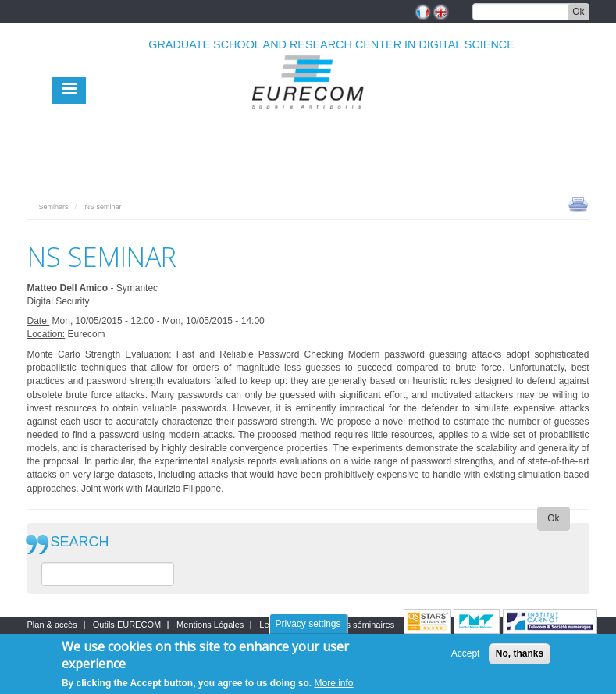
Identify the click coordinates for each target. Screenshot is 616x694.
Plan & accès (52, 625)
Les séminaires (365, 625)
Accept (466, 657)
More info (334, 686)
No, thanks (520, 657)
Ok (578, 12)
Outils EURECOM (127, 625)
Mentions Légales (210, 625)
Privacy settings (308, 627)
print (578, 203)
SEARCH (80, 542)
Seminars (54, 207)
